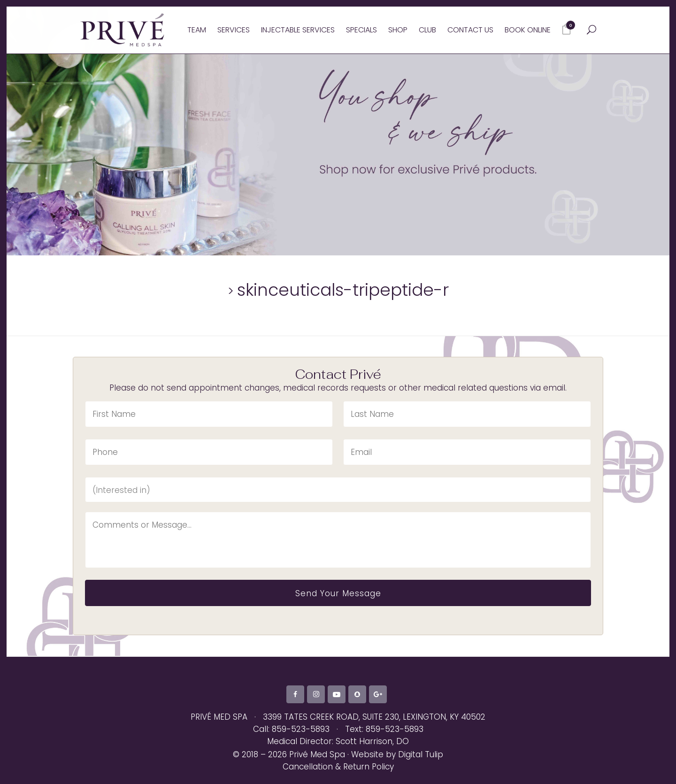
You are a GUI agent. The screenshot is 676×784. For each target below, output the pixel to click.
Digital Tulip (421, 754)
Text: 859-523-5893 (384, 729)
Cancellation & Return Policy (338, 767)
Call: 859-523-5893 (291, 729)
